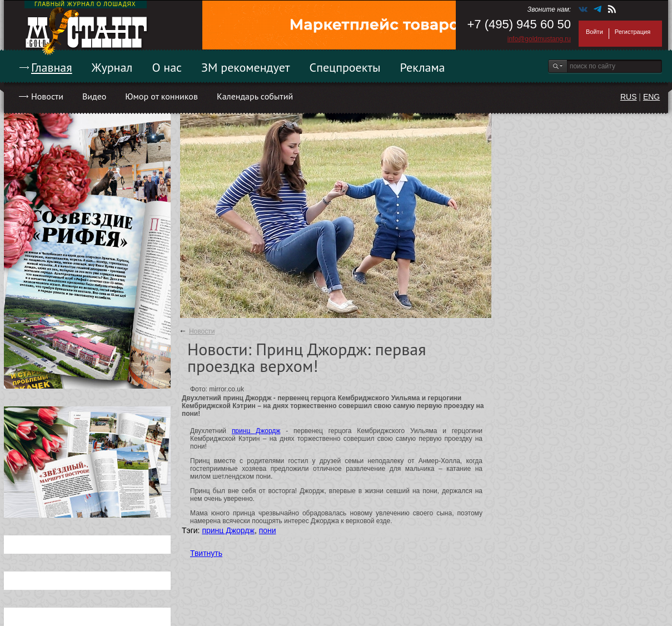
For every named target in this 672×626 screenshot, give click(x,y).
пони (268, 530)
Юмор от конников (161, 96)
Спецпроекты (345, 67)
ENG (651, 97)
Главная (52, 67)
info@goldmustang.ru (539, 39)
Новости (47, 96)
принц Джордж (256, 431)
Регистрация (633, 32)
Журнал (112, 67)
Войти (594, 32)
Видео (94, 96)
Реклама (423, 67)
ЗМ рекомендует (246, 67)
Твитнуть (206, 553)
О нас (167, 67)
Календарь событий (255, 96)
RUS (629, 97)
